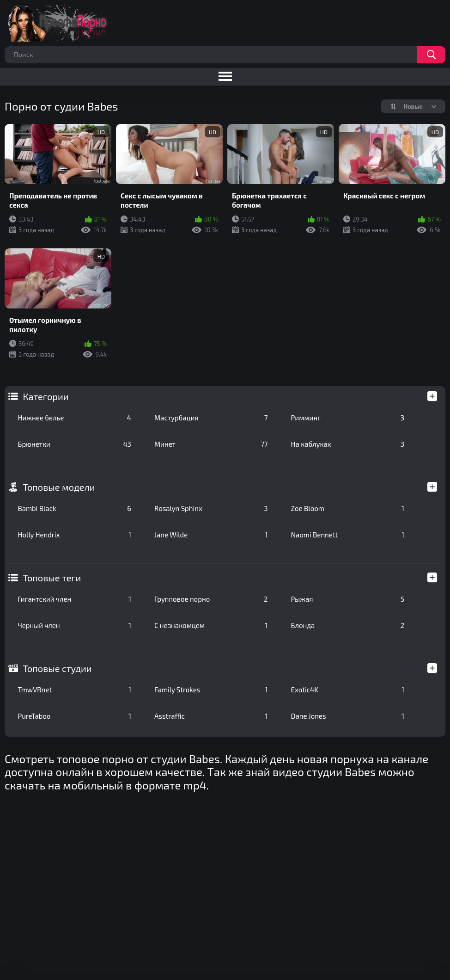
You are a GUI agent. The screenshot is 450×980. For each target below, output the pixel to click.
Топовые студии (57, 668)
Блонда (348, 625)
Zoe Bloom (348, 508)
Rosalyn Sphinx (211, 508)
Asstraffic (211, 716)
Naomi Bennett (348, 535)
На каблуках (348, 444)
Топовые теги (52, 578)
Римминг (348, 418)
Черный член (74, 625)
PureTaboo (74, 716)
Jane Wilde (211, 535)
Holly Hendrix (74, 535)
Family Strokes (211, 690)
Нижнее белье (74, 418)
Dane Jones (348, 716)
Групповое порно (211, 599)
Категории (46, 396)
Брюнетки (74, 444)
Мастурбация (211, 418)
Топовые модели (59, 487)
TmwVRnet (74, 690)
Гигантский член (74, 599)
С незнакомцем (211, 625)
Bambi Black (74, 508)
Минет (211, 444)
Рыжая (348, 599)
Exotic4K (348, 690)
